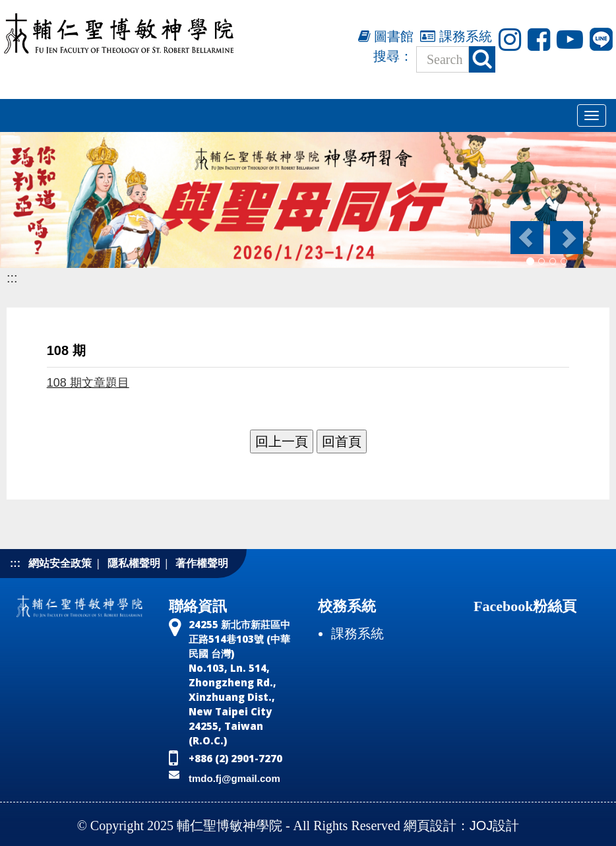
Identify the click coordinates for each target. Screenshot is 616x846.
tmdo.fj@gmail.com (234, 778)
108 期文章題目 (88, 383)
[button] (526, 238)
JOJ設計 (495, 826)
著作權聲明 (202, 563)
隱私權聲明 (134, 563)
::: (12, 278)
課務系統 (456, 36)
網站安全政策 (60, 563)
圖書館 (386, 36)
